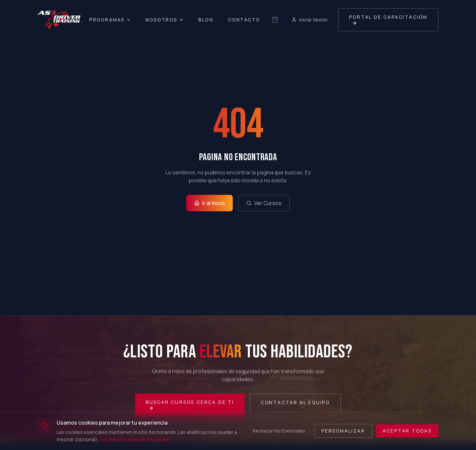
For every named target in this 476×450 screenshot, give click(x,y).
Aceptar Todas (407, 431)
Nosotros (165, 20)
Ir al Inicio (209, 203)
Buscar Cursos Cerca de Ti (190, 405)
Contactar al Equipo (295, 402)
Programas (110, 20)
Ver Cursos (264, 203)
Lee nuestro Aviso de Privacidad (134, 439)
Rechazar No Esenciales (279, 431)
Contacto (244, 20)
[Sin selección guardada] (275, 20)
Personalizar (343, 431)
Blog (206, 20)
